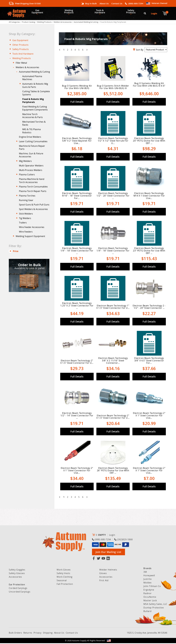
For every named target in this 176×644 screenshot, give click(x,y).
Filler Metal (22, 67)
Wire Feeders (27, 261)
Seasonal (62, 581)
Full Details (77, 103)
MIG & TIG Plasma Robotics (33, 145)
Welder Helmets (108, 570)
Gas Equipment (38, 12)
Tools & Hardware (103, 12)
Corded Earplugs (18, 589)
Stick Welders (27, 241)
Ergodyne (149, 591)
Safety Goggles (17, 570)
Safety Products (135, 12)
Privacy (38, 634)
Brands (147, 569)
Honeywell (149, 576)
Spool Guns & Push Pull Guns (32, 229)
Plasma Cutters (28, 193)
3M (145, 573)
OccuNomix (150, 598)
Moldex (147, 583)
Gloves (103, 574)
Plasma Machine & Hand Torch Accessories (33, 200)
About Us (104, 4)
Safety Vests (63, 574)
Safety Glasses (17, 574)
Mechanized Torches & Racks (35, 136)
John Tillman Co (152, 587)
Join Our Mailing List (108, 553)
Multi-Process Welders (32, 188)
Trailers (24, 251)
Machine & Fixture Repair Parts (33, 163)
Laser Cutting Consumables (34, 157)
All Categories (14, 23)
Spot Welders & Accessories (35, 236)
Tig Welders (26, 246)
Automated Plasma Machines (33, 87)
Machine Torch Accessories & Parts (34, 128)
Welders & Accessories (63, 23)
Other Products (22, 47)
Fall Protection (65, 585)
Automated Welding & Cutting (86, 23)
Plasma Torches (28, 217)
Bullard (147, 612)
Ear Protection (17, 585)
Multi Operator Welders (32, 183)
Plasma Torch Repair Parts (34, 212)
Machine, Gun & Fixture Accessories (32, 171)
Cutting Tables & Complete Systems (33, 103)
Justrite (147, 580)
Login (154, 14)
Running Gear (27, 222)
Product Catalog (28, 23)
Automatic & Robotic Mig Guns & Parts (36, 95)
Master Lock (150, 601)
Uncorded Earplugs (20, 592)
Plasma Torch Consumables (34, 207)
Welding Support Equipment (31, 266)
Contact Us (117, 4)
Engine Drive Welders (31, 151)
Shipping (48, 634)
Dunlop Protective (154, 608)
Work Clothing (65, 578)
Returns (28, 634)
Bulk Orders (15, 634)
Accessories (15, 578)
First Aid (104, 581)
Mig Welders (26, 178)
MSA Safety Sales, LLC (155, 605)
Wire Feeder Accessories (33, 256)
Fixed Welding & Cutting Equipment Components (36, 120)
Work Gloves (64, 570)
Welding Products (71, 12)
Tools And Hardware (24, 57)
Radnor (148, 594)
